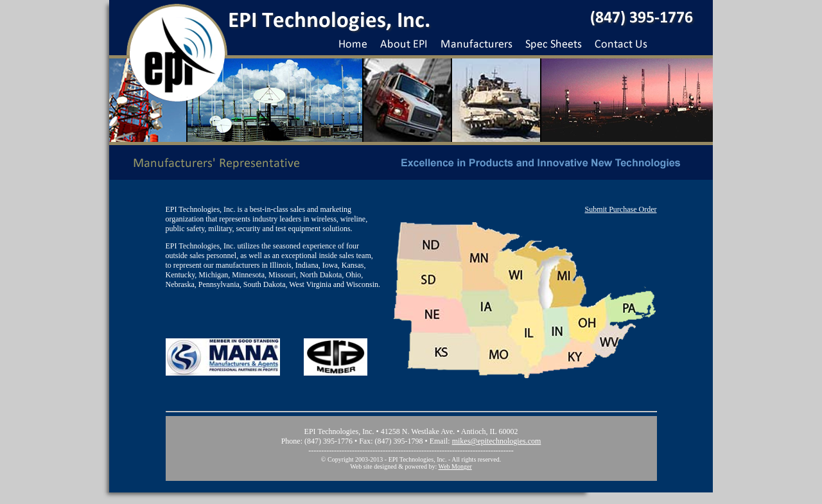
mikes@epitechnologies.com (497, 441)
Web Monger (455, 466)
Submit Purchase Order (621, 209)
